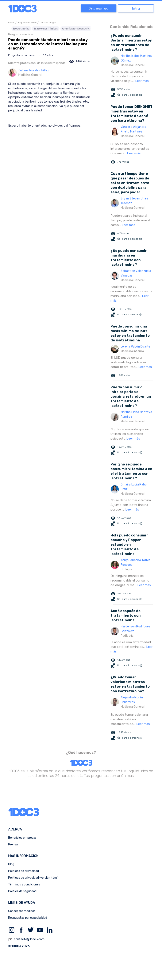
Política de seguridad (22, 891)
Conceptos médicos (22, 911)
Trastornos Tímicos (46, 29)
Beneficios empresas (22, 838)
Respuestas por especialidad (28, 918)
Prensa (13, 844)
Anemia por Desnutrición (78, 29)
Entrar (136, 9)
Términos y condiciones (24, 884)
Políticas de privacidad (24, 871)
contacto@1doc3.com (26, 940)
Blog (11, 864)
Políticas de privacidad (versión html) (33, 878)
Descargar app (99, 9)
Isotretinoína (21, 29)
